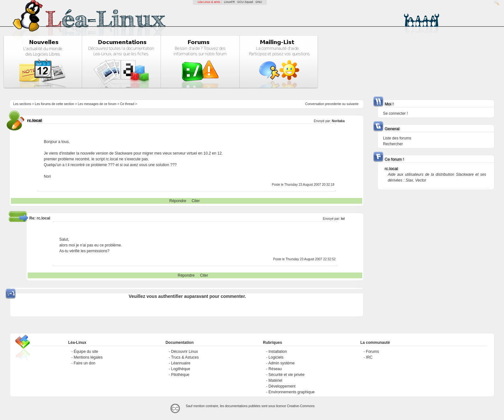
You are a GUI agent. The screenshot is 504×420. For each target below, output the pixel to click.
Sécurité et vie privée (286, 375)
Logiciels (276, 357)
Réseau (275, 369)
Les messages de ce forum (97, 104)
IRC (369, 357)
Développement (282, 386)
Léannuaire (181, 363)
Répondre (178, 201)
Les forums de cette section (54, 104)
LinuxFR (230, 2)
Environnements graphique (291, 392)
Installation (278, 352)
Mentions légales (88, 357)
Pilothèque (180, 375)
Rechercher (393, 144)
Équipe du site (86, 352)
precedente (333, 104)
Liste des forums (397, 138)
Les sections (22, 104)
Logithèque (180, 369)
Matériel (275, 380)
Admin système (282, 363)
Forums (372, 352)
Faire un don (84, 363)
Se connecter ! (395, 113)
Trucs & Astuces (185, 357)
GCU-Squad (245, 2)
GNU (259, 2)
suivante (352, 104)
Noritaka (338, 121)
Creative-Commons (301, 406)
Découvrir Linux (184, 352)
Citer (196, 201)
